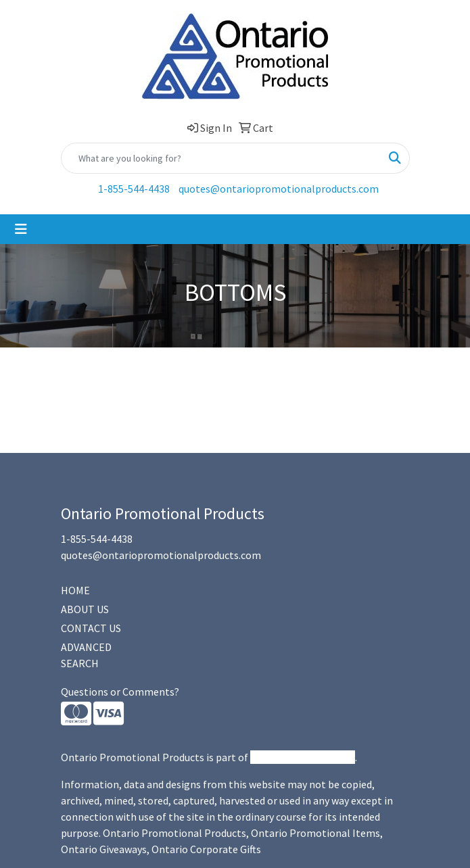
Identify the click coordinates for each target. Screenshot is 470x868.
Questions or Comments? (120, 692)
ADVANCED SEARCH (86, 655)
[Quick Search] (221, 158)
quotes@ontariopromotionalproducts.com (279, 189)
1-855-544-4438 (134, 189)
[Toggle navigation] (21, 229)
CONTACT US (91, 628)
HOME (75, 590)
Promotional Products (303, 757)
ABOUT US (85, 609)
